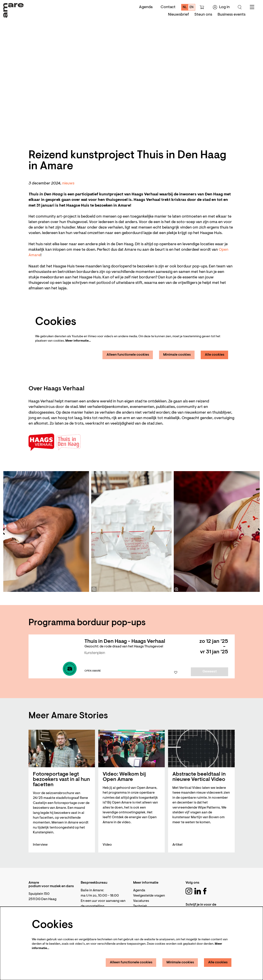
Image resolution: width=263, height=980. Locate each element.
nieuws (68, 184)
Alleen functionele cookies (128, 355)
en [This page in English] (191, 7)
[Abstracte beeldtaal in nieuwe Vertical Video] (201, 749)
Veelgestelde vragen (149, 896)
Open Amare (93, 671)
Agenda (146, 7)
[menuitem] (178, 15)
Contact (168, 7)
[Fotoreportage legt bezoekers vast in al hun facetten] (62, 749)
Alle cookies (215, 355)
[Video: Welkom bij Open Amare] (131, 749)
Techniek (140, 906)
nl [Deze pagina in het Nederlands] (185, 7)
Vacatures (141, 901)
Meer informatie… (78, 341)
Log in (221, 7)
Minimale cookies (177, 355)
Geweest (210, 672)
